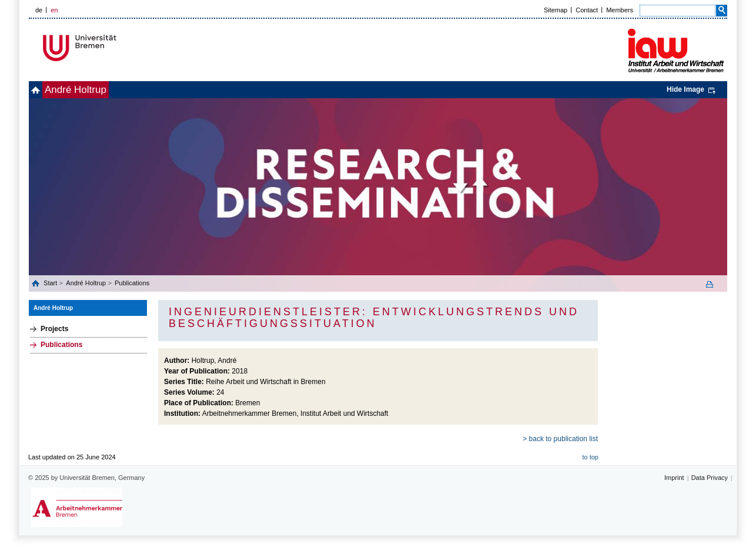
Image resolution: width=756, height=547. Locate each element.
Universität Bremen (119, 48)
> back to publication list (560, 439)
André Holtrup (95, 90)
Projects (54, 329)
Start (51, 283)
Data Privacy (710, 478)
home (42, 90)
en (54, 10)
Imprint (674, 478)
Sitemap (556, 10)
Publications (132, 283)
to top (590, 457)
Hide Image (685, 89)
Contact (587, 10)
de (39, 10)
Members (620, 10)
